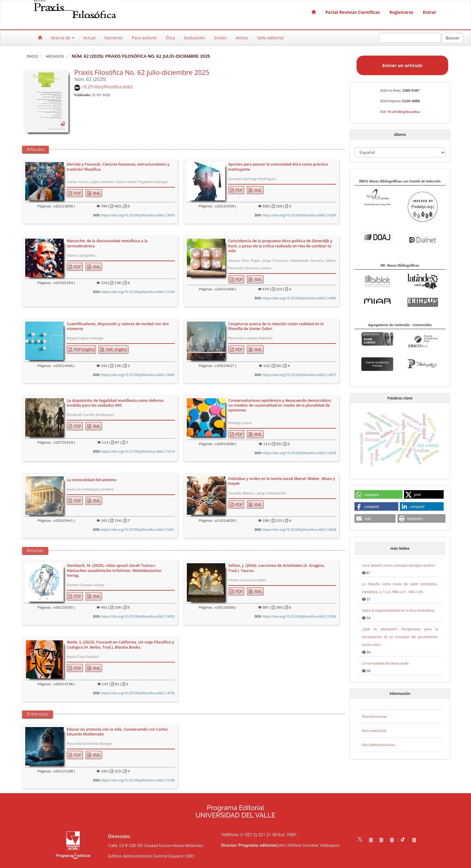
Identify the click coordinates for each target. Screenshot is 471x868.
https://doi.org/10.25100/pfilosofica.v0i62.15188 (138, 780)
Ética (170, 38)
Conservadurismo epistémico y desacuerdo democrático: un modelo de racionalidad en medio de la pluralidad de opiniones (280, 406)
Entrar (430, 12)
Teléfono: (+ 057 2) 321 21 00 (249, 834)
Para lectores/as (374, 716)
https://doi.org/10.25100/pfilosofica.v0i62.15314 (138, 451)
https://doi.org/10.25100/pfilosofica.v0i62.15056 (299, 616)
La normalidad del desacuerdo (385, 663)
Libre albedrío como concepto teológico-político (399, 565)
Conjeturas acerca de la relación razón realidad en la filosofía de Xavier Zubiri (276, 326)
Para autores (144, 38)
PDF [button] (77, 193)
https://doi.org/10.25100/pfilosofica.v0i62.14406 (299, 298)
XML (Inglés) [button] (116, 349)
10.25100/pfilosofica (404, 112)
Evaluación (195, 38)
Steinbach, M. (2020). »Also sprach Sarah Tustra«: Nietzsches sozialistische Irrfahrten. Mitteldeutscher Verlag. (114, 571)
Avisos (242, 38)
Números (114, 38)
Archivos (55, 56)
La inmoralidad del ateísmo (91, 480)
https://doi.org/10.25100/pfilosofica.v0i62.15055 (138, 616)
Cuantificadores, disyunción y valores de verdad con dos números (118, 326)
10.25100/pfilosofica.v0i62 (107, 87)
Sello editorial (270, 38)
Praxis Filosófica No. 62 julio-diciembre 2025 (142, 72)
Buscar (453, 38)
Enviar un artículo (402, 65)
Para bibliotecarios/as (379, 745)
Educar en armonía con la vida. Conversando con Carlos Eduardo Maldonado (117, 732)
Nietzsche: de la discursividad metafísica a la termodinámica (107, 243)
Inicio (32, 56)
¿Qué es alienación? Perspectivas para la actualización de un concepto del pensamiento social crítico (400, 637)
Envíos (220, 38)
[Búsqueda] (410, 38)
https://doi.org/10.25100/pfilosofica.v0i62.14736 (138, 693)
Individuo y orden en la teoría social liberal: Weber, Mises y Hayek (282, 481)
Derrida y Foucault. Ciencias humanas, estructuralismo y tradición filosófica (118, 167)
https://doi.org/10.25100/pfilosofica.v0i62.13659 (138, 215)
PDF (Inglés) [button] (84, 349)
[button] (378, 495)
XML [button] (96, 193)
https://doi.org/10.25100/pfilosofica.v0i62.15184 (138, 292)
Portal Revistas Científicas (352, 12)
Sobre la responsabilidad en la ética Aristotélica (398, 610)
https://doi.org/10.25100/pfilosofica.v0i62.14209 (299, 215)
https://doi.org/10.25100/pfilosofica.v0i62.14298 (299, 453)
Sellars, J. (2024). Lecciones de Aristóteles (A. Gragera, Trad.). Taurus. (277, 568)
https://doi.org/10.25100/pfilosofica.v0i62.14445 (138, 375)
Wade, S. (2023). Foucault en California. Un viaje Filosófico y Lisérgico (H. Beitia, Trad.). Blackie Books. (120, 645)
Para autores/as (374, 730)
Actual (89, 38)
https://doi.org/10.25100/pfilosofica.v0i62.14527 (299, 375)
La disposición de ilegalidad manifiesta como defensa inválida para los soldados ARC (115, 403)
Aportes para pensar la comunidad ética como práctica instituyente (278, 167)
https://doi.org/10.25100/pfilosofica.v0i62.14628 (299, 529)
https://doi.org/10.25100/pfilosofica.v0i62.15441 (138, 529)
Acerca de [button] (63, 38)
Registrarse (401, 12)
